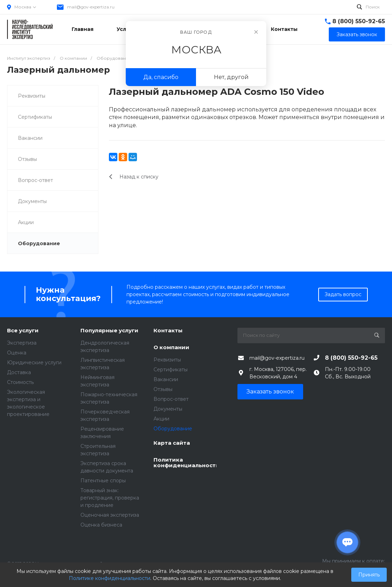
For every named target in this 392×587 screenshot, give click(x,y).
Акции (26, 222)
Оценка (17, 353)
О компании (171, 348)
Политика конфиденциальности (185, 463)
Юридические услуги (34, 363)
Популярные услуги (109, 331)
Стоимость (20, 382)
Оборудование (39, 243)
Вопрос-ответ (35, 180)
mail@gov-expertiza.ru (91, 7)
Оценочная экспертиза (110, 515)
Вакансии (30, 138)
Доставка (19, 372)
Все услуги (23, 331)
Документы (32, 201)
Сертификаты (35, 117)
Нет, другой (231, 77)
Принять (369, 575)
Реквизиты (32, 96)
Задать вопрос (343, 294)
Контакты (168, 331)
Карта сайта (172, 443)
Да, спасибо (161, 77)
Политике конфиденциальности (110, 578)
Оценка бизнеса (101, 525)
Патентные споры (103, 481)
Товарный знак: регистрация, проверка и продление (110, 498)
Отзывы (27, 159)
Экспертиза (22, 343)
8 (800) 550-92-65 (359, 21)
